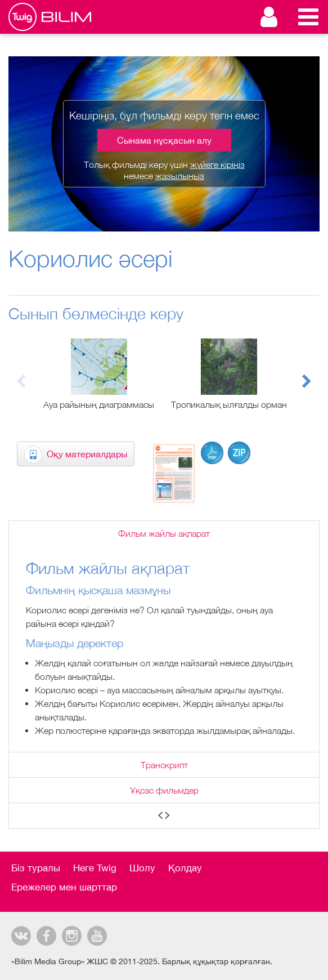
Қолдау (185, 868)
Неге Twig (95, 868)
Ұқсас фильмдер (164, 790)
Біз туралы (36, 868)
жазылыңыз (180, 175)
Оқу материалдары (87, 454)
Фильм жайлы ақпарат (164, 533)
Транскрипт (164, 765)
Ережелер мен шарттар (64, 887)
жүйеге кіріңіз (217, 164)
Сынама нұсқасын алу (164, 140)
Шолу (142, 868)
